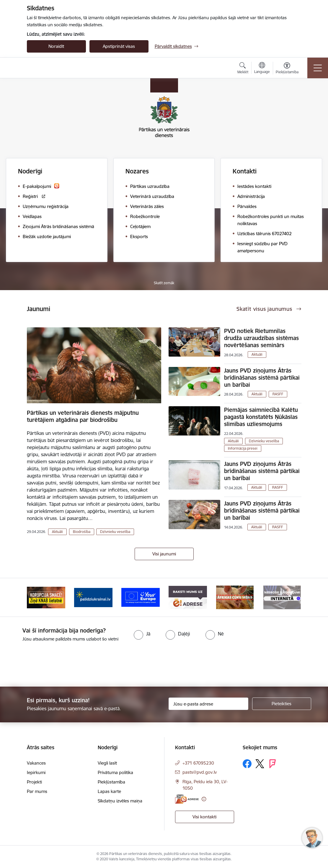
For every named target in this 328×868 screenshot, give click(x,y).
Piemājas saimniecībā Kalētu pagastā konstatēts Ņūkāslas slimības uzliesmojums (261, 417)
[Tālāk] (292, 597)
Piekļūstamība (111, 782)
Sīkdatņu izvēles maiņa (120, 801)
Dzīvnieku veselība (115, 532)
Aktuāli (57, 532)
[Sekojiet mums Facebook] (247, 764)
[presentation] (49, 665)
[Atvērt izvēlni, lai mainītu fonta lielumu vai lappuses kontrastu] (287, 69)
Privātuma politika (115, 772)
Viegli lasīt (107, 763)
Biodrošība (82, 532)
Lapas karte (109, 791)
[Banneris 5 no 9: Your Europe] (188, 597)
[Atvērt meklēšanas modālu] (243, 69)
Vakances (36, 763)
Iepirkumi (36, 772)
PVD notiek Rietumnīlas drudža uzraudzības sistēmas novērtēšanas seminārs (261, 338)
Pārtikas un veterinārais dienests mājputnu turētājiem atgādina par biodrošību (83, 416)
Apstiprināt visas (119, 46)
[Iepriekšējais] (37, 597)
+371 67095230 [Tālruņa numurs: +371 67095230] (198, 763)
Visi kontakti (204, 817)
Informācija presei (243, 448)
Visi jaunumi (164, 554)
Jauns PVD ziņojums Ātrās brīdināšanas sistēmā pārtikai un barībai (262, 378)
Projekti (34, 782)
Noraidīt (56, 46)
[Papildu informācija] (204, 799)
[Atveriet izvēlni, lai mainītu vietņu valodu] (262, 69)
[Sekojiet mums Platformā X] (260, 764)
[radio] (142, 634)
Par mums (37, 791)
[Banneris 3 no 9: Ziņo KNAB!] (93, 597)
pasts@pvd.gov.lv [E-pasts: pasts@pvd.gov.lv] (200, 772)
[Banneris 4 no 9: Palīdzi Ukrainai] (141, 597)
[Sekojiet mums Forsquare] (272, 764)
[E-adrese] (187, 799)
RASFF (278, 394)
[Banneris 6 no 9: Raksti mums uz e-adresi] (235, 597)
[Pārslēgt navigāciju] (318, 68)
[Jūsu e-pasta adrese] (208, 704)
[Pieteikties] (282, 704)
